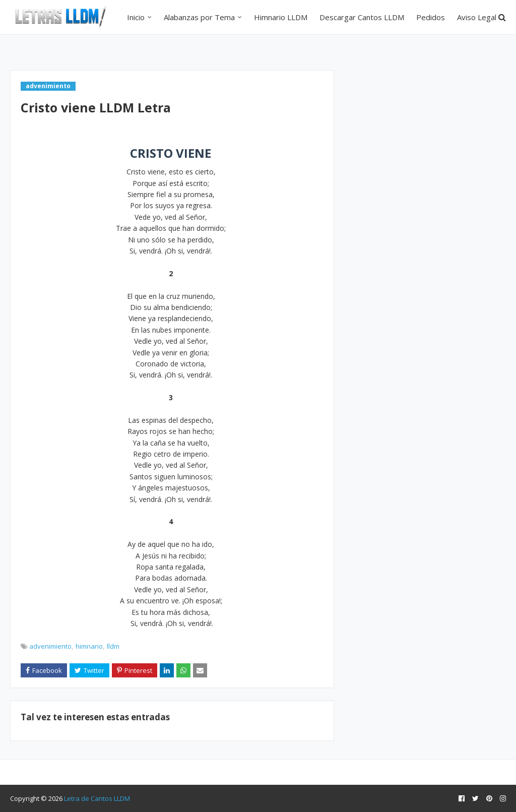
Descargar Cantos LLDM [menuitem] (362, 17)
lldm (113, 646)
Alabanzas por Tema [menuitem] (199, 17)
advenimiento (50, 646)
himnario (89, 646)
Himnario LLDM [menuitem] (281, 17)
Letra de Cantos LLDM (97, 798)
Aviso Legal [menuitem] (477, 17)
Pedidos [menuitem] (431, 17)
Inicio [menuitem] (136, 17)
